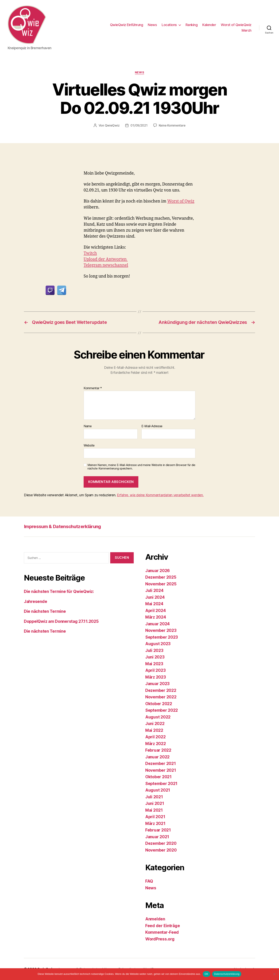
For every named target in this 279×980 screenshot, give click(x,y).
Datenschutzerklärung (227, 974)
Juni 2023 (155, 657)
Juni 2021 (155, 803)
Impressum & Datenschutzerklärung (62, 526)
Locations (169, 25)
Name (88, 426)
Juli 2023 (154, 650)
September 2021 (161, 784)
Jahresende (35, 601)
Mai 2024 (154, 604)
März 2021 (155, 823)
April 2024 (155, 611)
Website (89, 445)
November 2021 (161, 770)
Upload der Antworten (106, 259)
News (152, 25)
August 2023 (158, 644)
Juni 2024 (155, 597)
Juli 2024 (154, 590)
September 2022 (162, 710)
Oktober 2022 (159, 704)
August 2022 (158, 717)
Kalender (209, 25)
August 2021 (158, 790)
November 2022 (161, 697)
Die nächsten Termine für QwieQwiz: (59, 591)
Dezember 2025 (161, 577)
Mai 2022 (154, 730)
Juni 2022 (155, 724)
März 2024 (156, 617)
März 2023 (156, 677)
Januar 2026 (158, 571)
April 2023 (155, 670)
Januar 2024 (158, 624)
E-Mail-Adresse (152, 426)
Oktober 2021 (158, 777)
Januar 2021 (157, 837)
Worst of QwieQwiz (236, 25)
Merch (247, 31)
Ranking (192, 25)
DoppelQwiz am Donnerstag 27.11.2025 (61, 621)
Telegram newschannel (106, 265)
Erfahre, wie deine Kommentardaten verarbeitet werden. (160, 495)
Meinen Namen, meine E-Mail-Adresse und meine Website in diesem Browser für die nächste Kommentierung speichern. (141, 467)
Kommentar (93, 388)
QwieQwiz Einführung (127, 25)
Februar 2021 (158, 830)
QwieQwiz (112, 125)
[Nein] (274, 974)
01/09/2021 (139, 125)
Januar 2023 (157, 684)
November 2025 (161, 584)
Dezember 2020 (161, 843)
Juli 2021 (154, 797)
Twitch (90, 253)
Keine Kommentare (172, 125)
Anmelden (155, 919)
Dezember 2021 (161, 763)
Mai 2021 (154, 810)
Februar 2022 (158, 750)
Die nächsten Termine (45, 611)
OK (206, 974)
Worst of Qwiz (181, 201)
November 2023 (161, 630)
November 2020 (161, 850)
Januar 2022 (157, 757)
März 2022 (156, 744)
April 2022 (155, 737)
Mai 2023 (154, 664)
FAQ (149, 881)
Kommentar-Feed (162, 932)
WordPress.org (160, 939)
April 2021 (155, 817)
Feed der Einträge (163, 926)
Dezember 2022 (161, 690)
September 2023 (162, 637)
